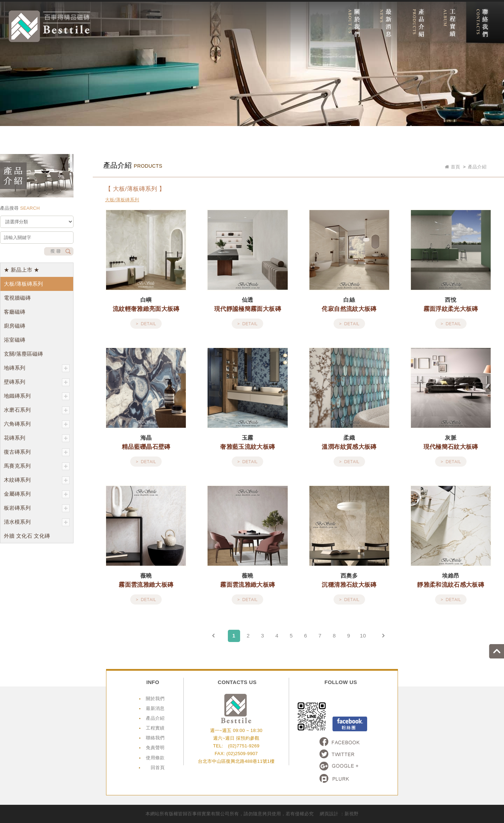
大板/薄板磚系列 (23, 284)
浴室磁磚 (15, 340)
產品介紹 (155, 718)
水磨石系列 (37, 410)
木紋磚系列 (37, 480)
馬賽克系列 (37, 466)
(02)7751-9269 (244, 746)
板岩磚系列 (37, 508)
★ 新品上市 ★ (22, 270)
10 (363, 636)
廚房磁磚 (15, 326)
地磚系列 (37, 368)
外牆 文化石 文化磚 (27, 536)
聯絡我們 (155, 738)
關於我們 (155, 699)
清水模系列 (37, 522)
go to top (496, 651)
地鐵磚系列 (37, 396)
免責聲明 (155, 748)
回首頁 (157, 768)
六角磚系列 (37, 424)
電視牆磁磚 (17, 298)
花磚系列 (37, 438)
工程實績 (155, 728)
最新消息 (155, 708)
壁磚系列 (37, 382)
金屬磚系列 (37, 494)
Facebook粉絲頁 (350, 724)
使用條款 (155, 758)
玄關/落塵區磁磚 (23, 354)
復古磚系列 (37, 452)
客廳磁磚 (15, 312)
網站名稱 (50, 26)
